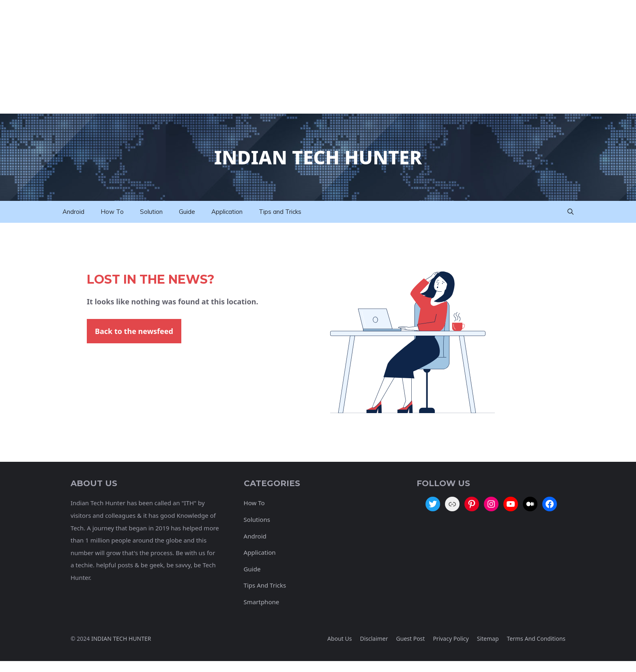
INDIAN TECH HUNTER (121, 639)
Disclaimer (374, 639)
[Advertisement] (243, 57)
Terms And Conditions (536, 639)
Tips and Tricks (280, 212)
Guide (187, 212)
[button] (570, 212)
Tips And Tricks (265, 585)
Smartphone (262, 602)
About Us (339, 639)
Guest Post (411, 639)
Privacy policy (451, 639)
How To (112, 212)
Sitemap (488, 639)
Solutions (257, 519)
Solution (151, 212)
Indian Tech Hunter (318, 157)
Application (227, 212)
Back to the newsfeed (134, 331)
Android (73, 212)
